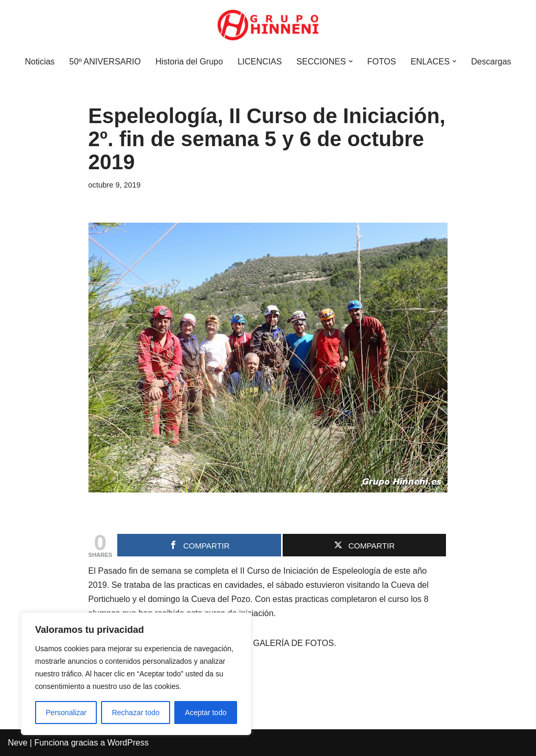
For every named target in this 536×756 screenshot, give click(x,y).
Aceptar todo (205, 713)
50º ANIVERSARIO (105, 62)
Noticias (40, 62)
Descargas (491, 62)
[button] (351, 61)
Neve (18, 743)
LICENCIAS (260, 62)
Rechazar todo (136, 713)
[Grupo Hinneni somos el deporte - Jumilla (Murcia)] (268, 25)
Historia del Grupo (189, 62)
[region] (136, 674)
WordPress (128, 743)
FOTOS (382, 62)
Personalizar (66, 713)
